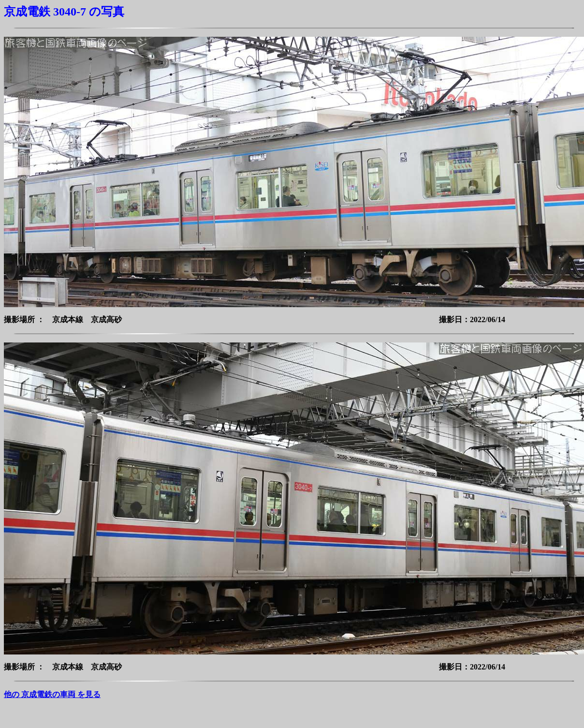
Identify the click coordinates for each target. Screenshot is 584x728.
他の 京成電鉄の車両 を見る (52, 694)
